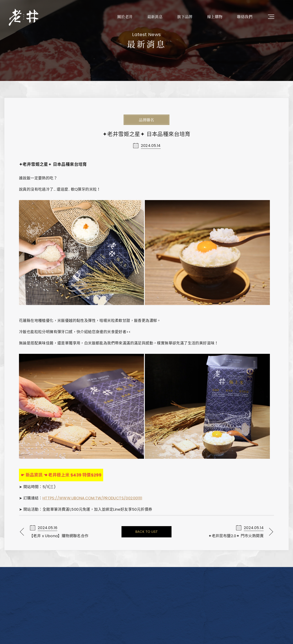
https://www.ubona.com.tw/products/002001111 (92, 498)
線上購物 (215, 16)
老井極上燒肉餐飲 (24, 17)
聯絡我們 (245, 16)
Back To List (147, 532)
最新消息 (155, 16)
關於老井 (125, 16)
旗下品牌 (185, 16)
